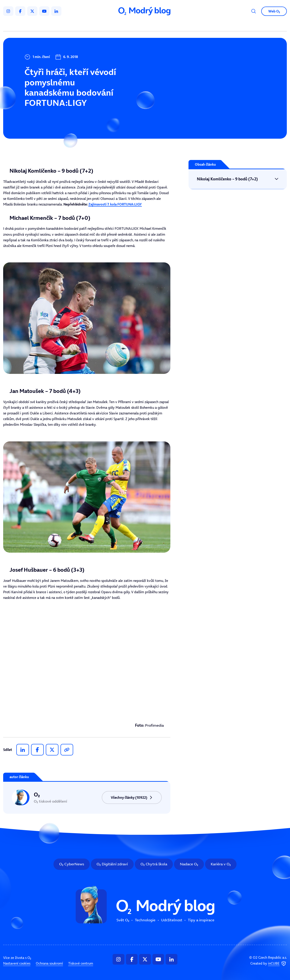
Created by (269, 964)
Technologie (122, 25)
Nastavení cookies (17, 964)
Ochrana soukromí (49, 964)
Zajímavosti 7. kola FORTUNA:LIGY (115, 204)
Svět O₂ (95, 25)
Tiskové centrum (81, 964)
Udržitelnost (154, 25)
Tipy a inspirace (188, 25)
